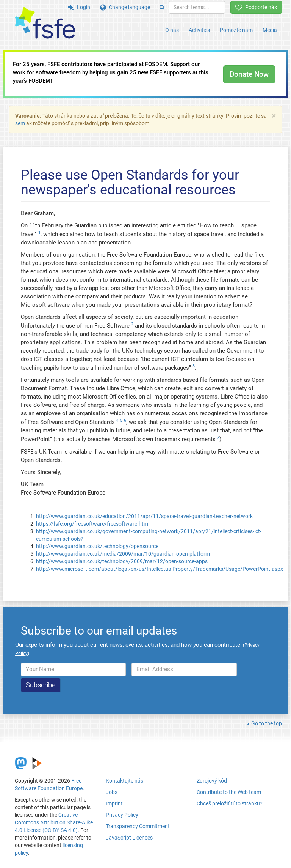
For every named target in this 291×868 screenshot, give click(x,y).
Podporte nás (256, 7)
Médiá (270, 30)
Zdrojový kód (212, 781)
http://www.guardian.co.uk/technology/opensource (97, 546)
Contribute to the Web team (229, 792)
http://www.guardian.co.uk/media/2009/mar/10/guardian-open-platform (123, 554)
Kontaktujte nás (124, 781)
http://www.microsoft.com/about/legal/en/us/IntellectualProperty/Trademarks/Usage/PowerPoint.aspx (160, 569)
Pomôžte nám (236, 30)
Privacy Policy (122, 815)
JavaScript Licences (129, 838)
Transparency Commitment (138, 826)
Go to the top (267, 723)
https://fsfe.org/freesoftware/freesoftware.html (93, 524)
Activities (199, 30)
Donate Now (249, 74)
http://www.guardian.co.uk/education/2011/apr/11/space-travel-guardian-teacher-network (144, 516)
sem (20, 123)
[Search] (162, 7)
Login (79, 7)
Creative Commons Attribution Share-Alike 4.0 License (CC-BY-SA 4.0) (54, 822)
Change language (125, 7)
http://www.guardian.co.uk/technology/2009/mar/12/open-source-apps (122, 561)
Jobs (112, 792)
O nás (172, 30)
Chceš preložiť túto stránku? (230, 803)
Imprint (114, 803)
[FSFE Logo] (45, 23)
